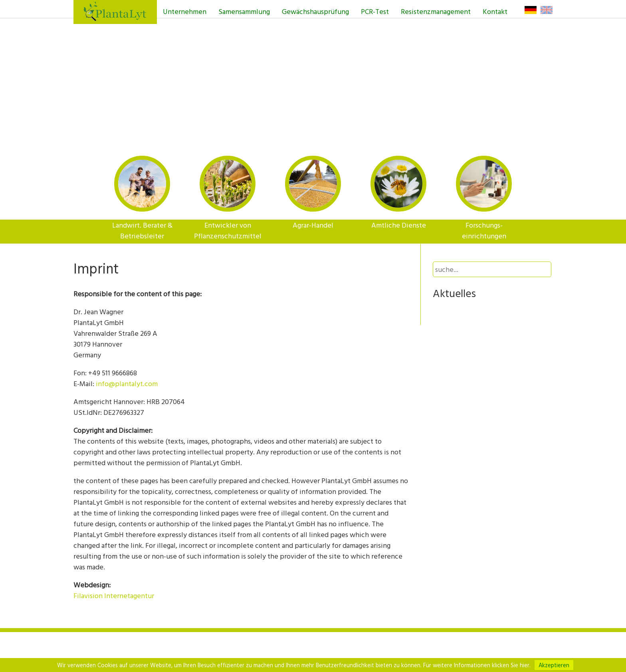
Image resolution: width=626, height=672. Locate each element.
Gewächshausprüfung (315, 11)
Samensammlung (244, 11)
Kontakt (495, 11)
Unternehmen (185, 11)
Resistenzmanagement (436, 11)
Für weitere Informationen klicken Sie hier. (477, 665)
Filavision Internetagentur (114, 596)
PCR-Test (375, 11)
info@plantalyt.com (127, 384)
